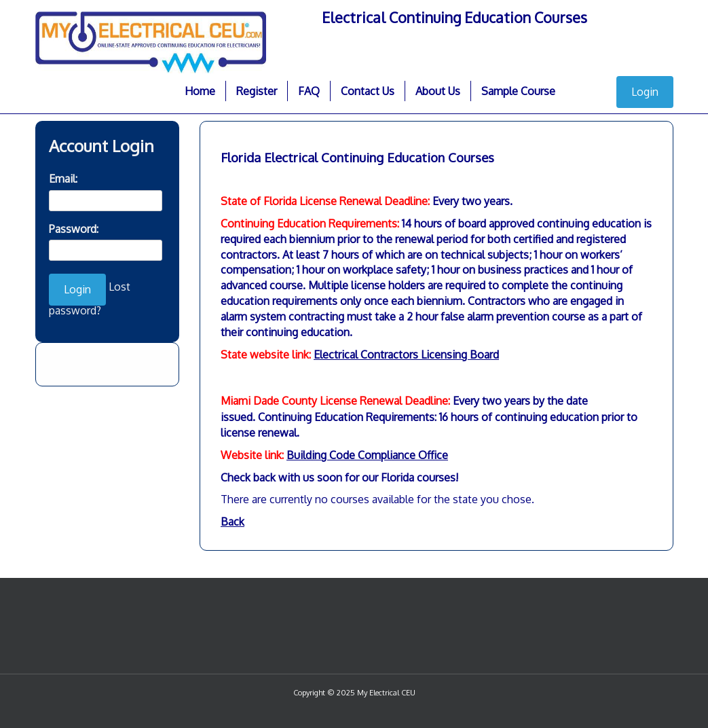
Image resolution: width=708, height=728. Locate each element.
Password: (74, 229)
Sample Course (518, 91)
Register (257, 91)
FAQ (309, 91)
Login (645, 92)
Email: (63, 179)
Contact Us (368, 91)
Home (200, 91)
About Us (438, 91)
